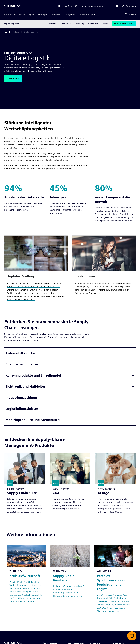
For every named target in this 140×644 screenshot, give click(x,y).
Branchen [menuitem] (56, 15)
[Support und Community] (95, 6)
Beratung (80, 24)
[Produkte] (16, 32)
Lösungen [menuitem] (43, 15)
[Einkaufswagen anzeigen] (117, 6)
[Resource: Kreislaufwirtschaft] (26, 580)
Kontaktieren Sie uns (124, 24)
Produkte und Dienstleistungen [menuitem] (19, 15)
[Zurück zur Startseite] (6, 32)
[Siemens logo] (13, 6)
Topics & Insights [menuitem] (87, 15)
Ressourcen (93, 24)
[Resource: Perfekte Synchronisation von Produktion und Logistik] (114, 580)
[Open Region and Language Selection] (67, 6)
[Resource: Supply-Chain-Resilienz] (70, 580)
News (105, 24)
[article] (104, 268)
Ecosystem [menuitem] (70, 15)
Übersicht (52, 24)
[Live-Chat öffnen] (132, 636)
